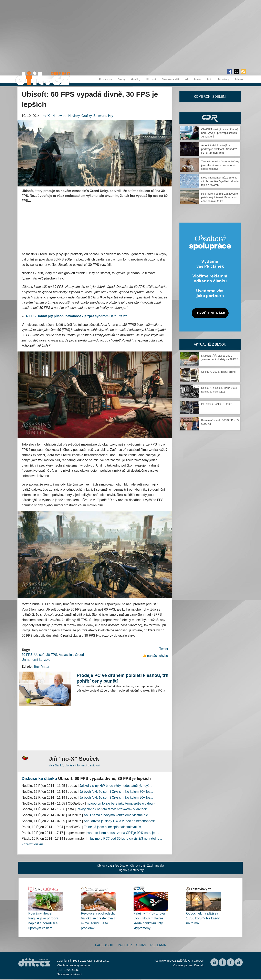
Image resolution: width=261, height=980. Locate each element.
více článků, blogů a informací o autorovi (75, 765)
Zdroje (239, 79)
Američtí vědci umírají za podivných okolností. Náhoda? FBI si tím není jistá (219, 149)
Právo (197, 79)
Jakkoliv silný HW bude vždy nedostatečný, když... (116, 786)
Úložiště (151, 79)
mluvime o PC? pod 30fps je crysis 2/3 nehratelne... (125, 839)
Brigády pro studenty (130, 870)
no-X (46, 116)
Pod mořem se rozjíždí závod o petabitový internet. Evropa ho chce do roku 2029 (220, 197)
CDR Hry (210, 118)
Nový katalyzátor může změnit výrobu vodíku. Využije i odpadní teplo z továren (220, 181)
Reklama (158, 945)
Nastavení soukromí (69, 974)
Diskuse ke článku (39, 778)
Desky (121, 79)
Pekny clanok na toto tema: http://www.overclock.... (113, 809)
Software (100, 116)
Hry (111, 116)
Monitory (224, 79)
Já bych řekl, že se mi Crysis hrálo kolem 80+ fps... (116, 792)
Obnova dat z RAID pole (112, 866)
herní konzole (40, 660)
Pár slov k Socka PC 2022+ (217, 404)
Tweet (164, 649)
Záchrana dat (156, 866)
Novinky (74, 116)
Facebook (104, 945)
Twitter (124, 945)
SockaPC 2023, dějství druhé (218, 372)
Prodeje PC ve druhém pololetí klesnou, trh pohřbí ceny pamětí (123, 678)
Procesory (105, 79)
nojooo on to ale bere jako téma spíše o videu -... (122, 803)
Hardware (59, 116)
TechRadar (41, 667)
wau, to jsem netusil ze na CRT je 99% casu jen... (123, 833)
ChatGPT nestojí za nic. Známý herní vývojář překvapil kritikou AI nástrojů (220, 133)
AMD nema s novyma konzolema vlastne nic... (117, 815)
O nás (141, 945)
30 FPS (52, 655)
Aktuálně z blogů (210, 344)
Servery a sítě (170, 79)
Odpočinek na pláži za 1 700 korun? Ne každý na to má (203, 918)
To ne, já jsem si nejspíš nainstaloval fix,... (114, 827)
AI (186, 79)
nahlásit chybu (158, 656)
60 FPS (27, 655)
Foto (210, 79)
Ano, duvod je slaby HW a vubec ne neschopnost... (121, 821)
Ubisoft (39, 655)
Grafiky (136, 79)
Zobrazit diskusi (33, 844)
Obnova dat (137, 866)
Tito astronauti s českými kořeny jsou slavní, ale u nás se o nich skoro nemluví (220, 165)
